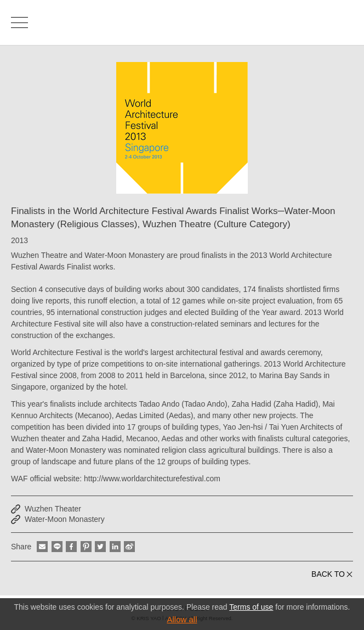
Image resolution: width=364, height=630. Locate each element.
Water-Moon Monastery (65, 519)
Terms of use (251, 607)
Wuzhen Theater (53, 509)
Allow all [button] (182, 619)
